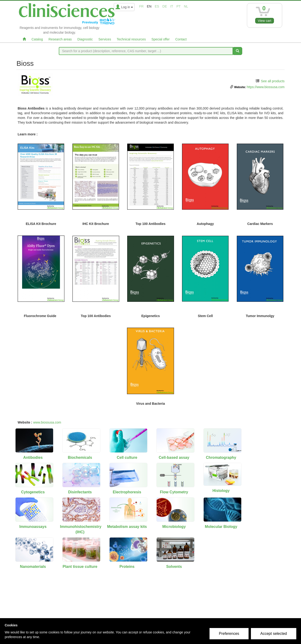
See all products (273, 81)
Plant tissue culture (80, 567)
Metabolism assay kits (127, 527)
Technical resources (131, 39)
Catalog (37, 39)
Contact (181, 39)
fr (141, 6)
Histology (221, 491)
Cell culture (127, 457)
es (157, 6)
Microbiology (174, 527)
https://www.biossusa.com (266, 87)
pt (178, 6)
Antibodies (33, 457)
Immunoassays (33, 527)
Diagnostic (85, 39)
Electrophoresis (127, 492)
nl (186, 6)
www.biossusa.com (47, 422)
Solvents (174, 567)
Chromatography (221, 457)
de (165, 6)
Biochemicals (80, 457)
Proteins (127, 567)
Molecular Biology (221, 527)
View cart (264, 21)
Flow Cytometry (174, 492)
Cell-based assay (174, 457)
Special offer (161, 39)
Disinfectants (80, 492)
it (172, 6)
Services (105, 39)
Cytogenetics (33, 492)
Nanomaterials (33, 567)
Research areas (60, 39)
